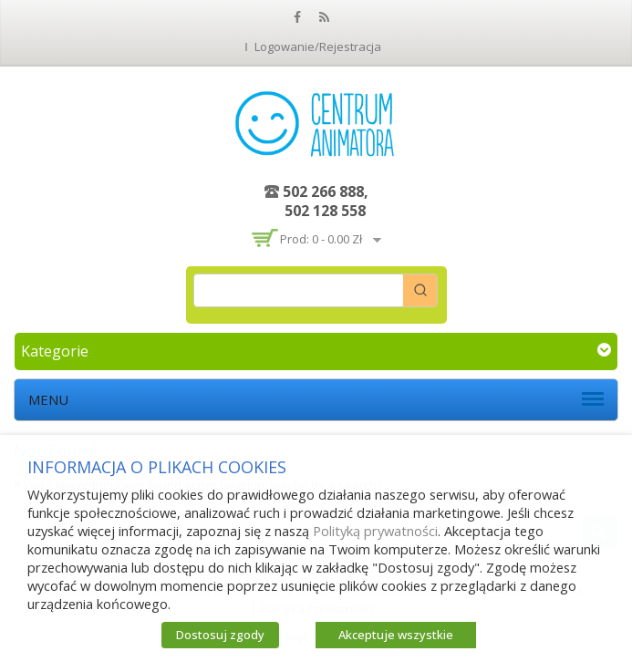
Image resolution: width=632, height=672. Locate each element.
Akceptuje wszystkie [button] (396, 635)
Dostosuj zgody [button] (220, 635)
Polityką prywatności (375, 531)
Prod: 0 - (321, 239)
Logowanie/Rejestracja (318, 47)
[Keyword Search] (299, 290)
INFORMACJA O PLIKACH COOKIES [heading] (157, 467)
